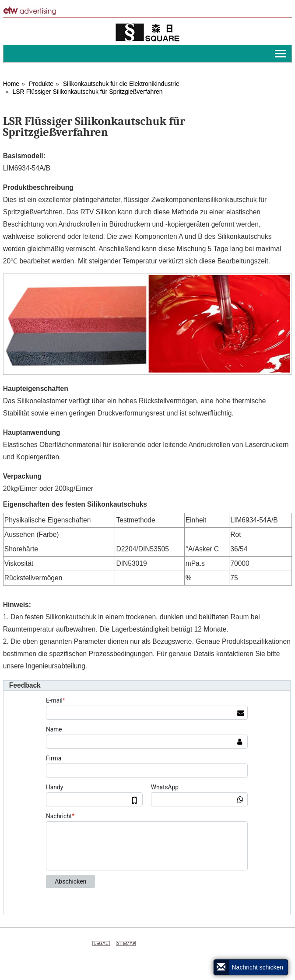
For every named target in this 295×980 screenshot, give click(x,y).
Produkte (41, 84)
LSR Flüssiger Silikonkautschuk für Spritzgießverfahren (87, 92)
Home (11, 84)
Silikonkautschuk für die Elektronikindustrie (121, 84)
